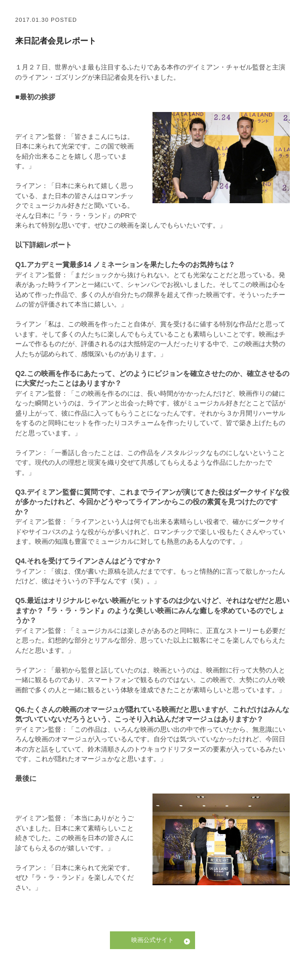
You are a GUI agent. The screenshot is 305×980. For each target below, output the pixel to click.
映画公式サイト (152, 940)
